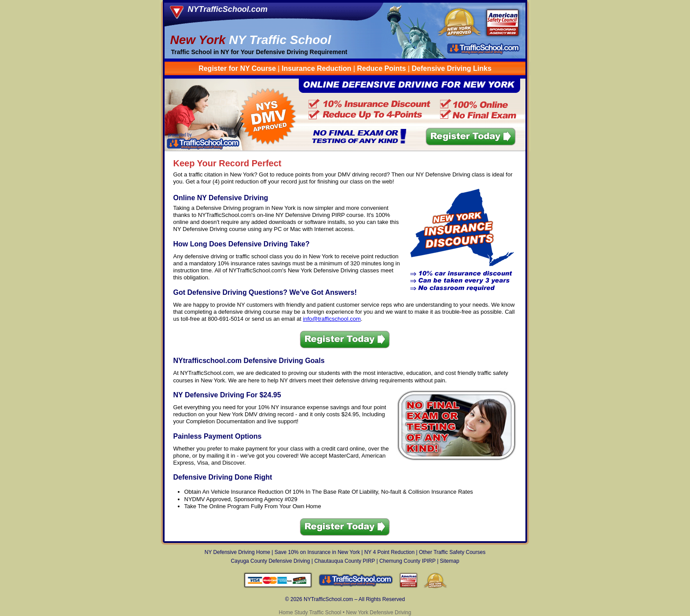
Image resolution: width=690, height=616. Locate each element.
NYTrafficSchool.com (228, 9)
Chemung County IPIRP (407, 561)
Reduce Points (381, 68)
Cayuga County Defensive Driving (270, 561)
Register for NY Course (238, 68)
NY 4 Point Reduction (390, 552)
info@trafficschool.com (332, 319)
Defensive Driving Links (451, 68)
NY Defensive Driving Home (237, 552)
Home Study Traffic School (310, 612)
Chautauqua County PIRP (345, 561)
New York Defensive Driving (378, 612)
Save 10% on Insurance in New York (317, 552)
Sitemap (450, 561)
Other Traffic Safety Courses (452, 552)
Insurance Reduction (316, 68)
